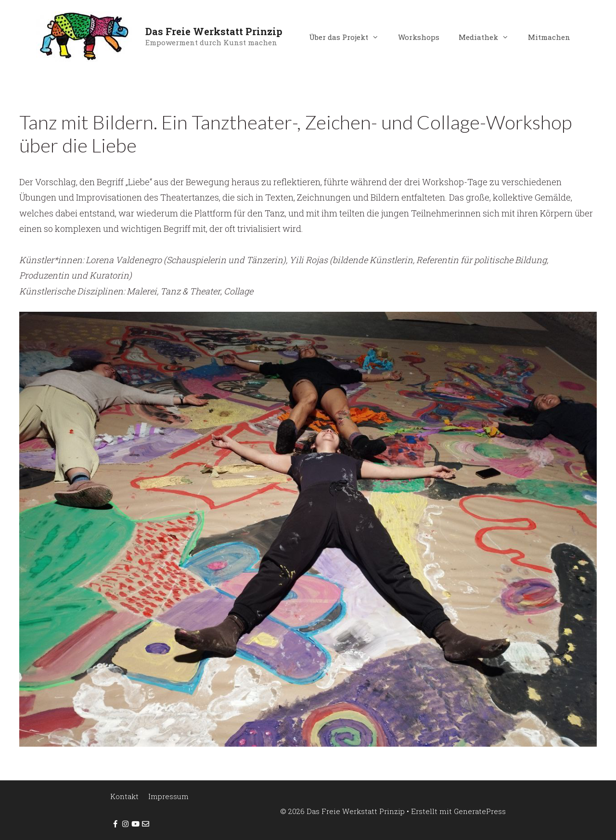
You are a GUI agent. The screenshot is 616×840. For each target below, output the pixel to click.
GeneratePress (480, 811)
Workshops (419, 37)
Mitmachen (549, 37)
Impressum (168, 796)
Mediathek (488, 37)
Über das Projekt (349, 37)
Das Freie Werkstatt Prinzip (214, 31)
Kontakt (124, 796)
